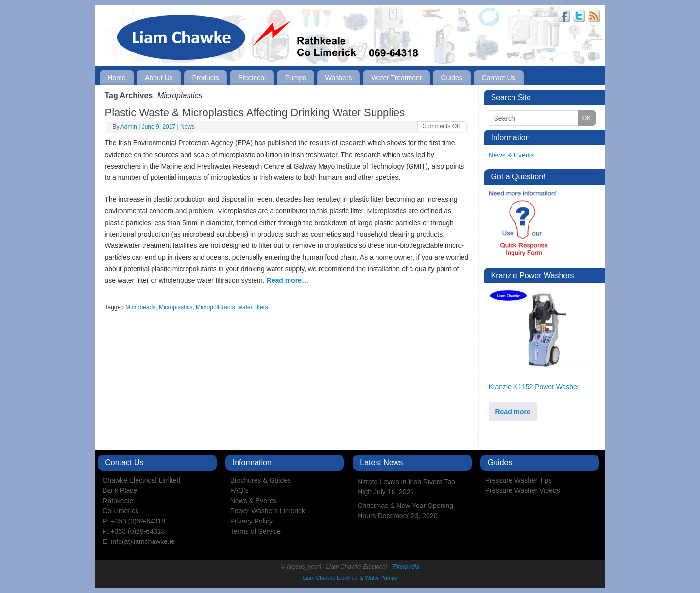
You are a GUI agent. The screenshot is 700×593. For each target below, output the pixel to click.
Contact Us (498, 78)
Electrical (252, 78)
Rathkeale (118, 501)
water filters (253, 307)
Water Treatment (396, 78)
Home (116, 78)
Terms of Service (256, 531)
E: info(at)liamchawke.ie (139, 541)
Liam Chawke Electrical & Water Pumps (350, 578)
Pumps (296, 78)
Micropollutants (215, 307)
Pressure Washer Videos (523, 490)
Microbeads (140, 307)
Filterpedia (406, 567)
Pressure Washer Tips (519, 480)
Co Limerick (120, 511)
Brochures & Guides (261, 480)
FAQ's (239, 490)
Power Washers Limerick (268, 511)
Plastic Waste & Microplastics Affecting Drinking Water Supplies (255, 113)
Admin (129, 127)
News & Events (512, 155)
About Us (159, 78)
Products (205, 78)
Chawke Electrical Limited (141, 480)
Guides (452, 78)
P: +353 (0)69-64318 (134, 521)
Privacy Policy (251, 521)
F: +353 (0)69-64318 (134, 531)
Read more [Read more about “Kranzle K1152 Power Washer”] (513, 412)
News (188, 127)
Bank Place (120, 490)
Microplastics (176, 307)
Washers (339, 78)
